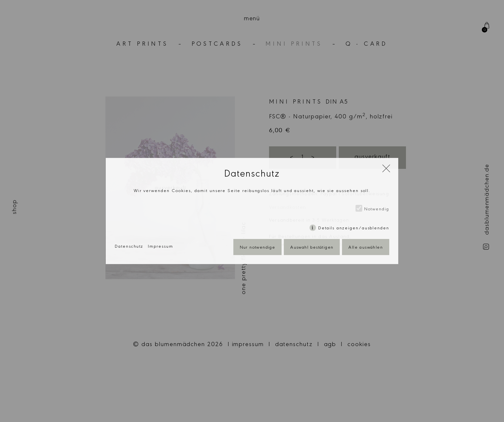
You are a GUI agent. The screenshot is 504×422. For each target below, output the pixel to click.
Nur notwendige (258, 248)
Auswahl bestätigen (312, 248)
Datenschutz (129, 247)
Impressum (160, 247)
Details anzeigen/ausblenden (354, 229)
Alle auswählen (366, 248)
